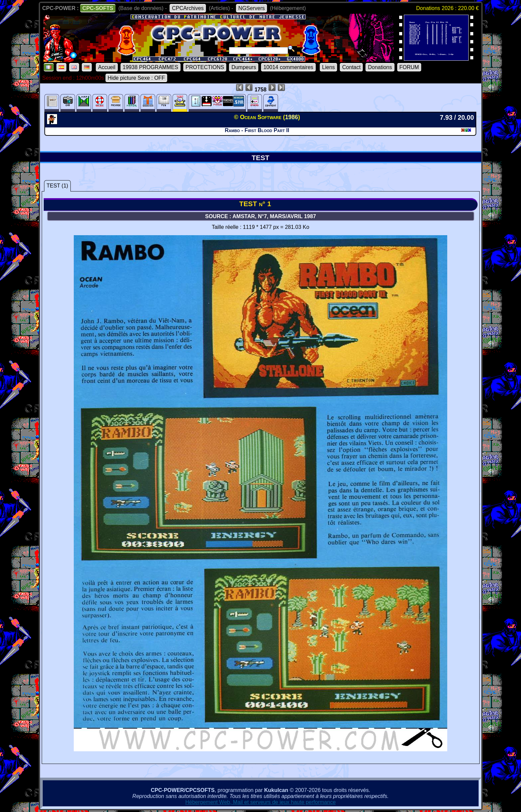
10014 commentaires (288, 67)
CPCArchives (188, 8)
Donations (380, 67)
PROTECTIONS (205, 67)
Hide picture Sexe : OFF (137, 78)
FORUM (409, 67)
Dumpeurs (244, 67)
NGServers (251, 8)
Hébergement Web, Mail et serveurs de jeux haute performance (260, 802)
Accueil (107, 67)
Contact (351, 67)
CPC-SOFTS (98, 8)
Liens (328, 67)
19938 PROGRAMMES (151, 67)
